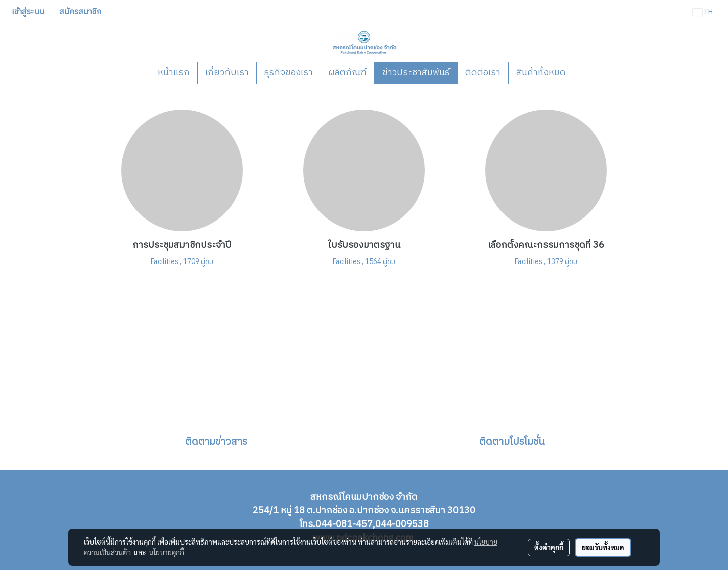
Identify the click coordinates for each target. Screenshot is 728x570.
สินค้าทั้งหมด (541, 73)
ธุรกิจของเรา (289, 73)
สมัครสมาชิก (80, 12)
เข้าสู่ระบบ (28, 12)
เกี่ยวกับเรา (227, 73)
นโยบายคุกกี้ (166, 552)
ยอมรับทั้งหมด (603, 547)
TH (703, 12)
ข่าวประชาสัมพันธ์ (416, 73)
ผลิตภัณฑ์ (348, 73)
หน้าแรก (174, 73)
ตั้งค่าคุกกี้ (549, 547)
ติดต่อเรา (483, 73)
